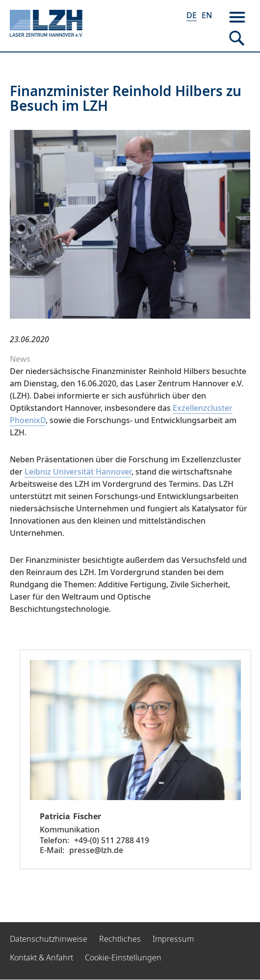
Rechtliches (120, 939)
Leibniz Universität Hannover (78, 472)
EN (207, 15)
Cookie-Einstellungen (123, 957)
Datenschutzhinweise (49, 939)
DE (192, 15)
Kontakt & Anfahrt (41, 957)
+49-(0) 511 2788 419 (112, 840)
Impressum (173, 939)
